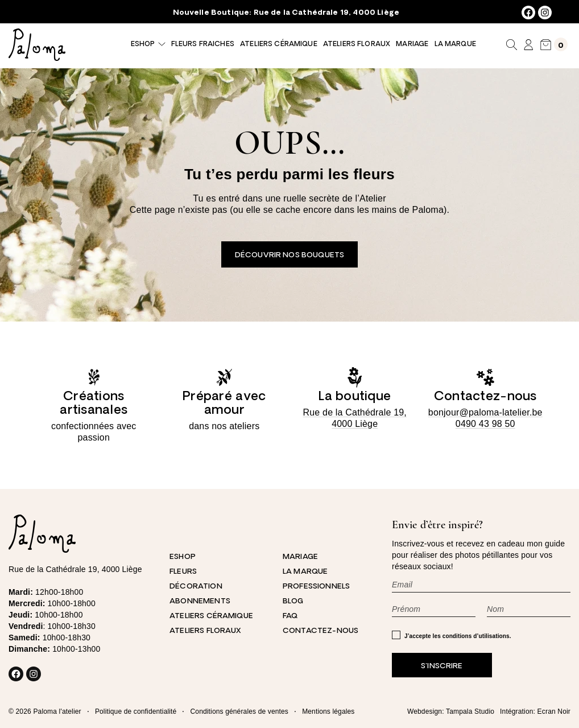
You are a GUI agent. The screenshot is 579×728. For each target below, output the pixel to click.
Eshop (143, 44)
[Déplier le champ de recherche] (512, 44)
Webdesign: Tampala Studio (451, 711)
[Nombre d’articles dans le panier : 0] (554, 45)
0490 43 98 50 (485, 424)
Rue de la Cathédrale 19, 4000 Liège (326, 13)
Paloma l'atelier (57, 711)
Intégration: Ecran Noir (535, 711)
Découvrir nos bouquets (289, 255)
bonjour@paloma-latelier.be (485, 412)
